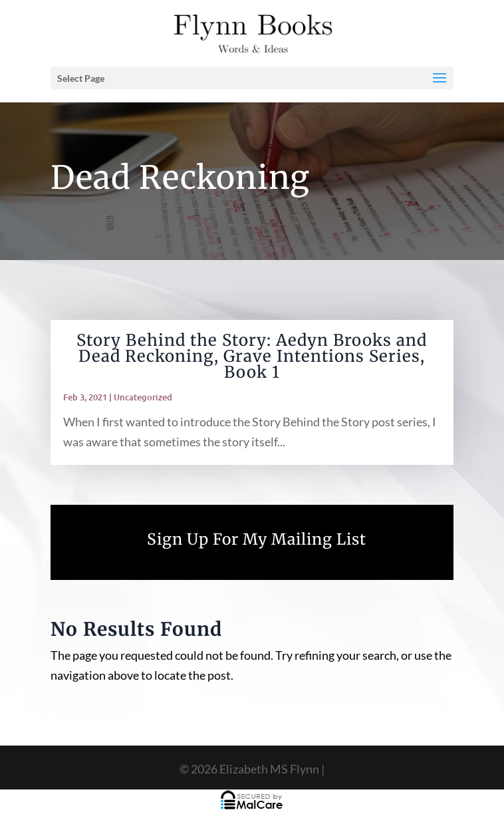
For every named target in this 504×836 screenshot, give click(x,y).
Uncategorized (143, 397)
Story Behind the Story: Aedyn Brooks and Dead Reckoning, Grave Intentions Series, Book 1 (252, 356)
